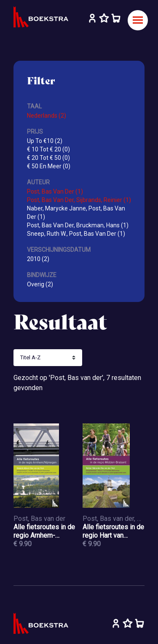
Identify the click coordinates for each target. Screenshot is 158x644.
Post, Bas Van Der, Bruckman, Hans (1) (78, 225)
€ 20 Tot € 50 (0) (48, 158)
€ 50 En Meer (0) (49, 166)
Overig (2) (40, 284)
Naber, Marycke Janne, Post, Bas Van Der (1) (76, 213)
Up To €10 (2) (45, 141)
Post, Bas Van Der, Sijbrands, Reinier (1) (79, 200)
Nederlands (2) (47, 116)
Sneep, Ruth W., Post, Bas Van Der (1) (76, 234)
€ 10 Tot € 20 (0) (48, 149)
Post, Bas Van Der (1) (55, 191)
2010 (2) (38, 259)
